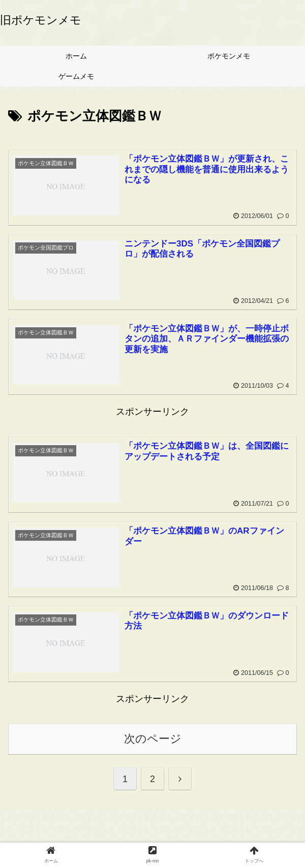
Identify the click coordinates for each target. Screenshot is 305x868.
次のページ (153, 739)
